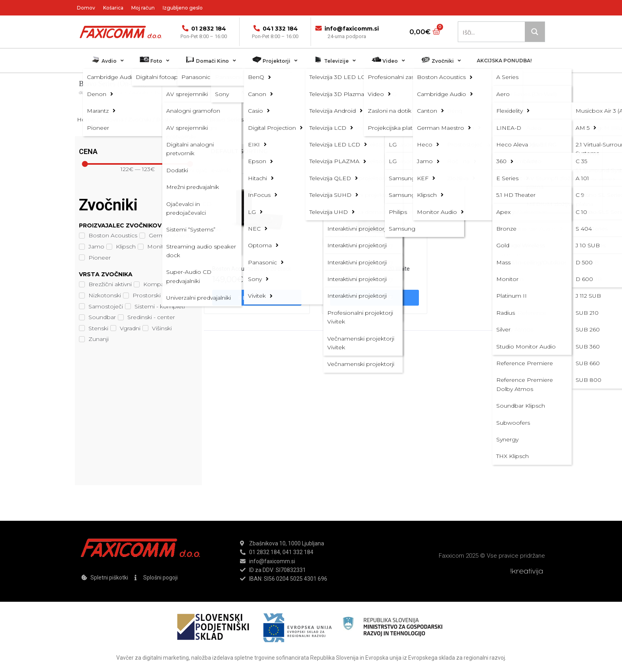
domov (87, 92)
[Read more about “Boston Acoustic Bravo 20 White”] (375, 298)
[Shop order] (288, 151)
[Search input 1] (492, 32)
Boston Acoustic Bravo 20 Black (252, 269)
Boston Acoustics (174, 92)
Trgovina (112, 92)
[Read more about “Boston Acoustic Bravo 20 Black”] (257, 298)
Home (86, 119)
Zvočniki (138, 92)
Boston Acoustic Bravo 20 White (370, 269)
